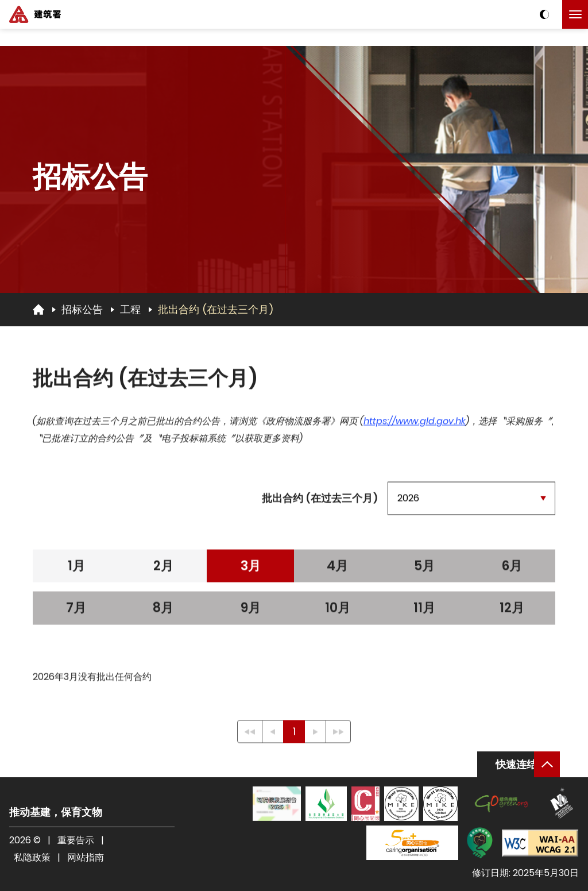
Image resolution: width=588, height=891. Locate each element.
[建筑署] (35, 14)
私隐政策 (32, 857)
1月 (76, 569)
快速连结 (516, 764)
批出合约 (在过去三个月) (216, 309)
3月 (251, 569)
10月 (338, 611)
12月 (512, 611)
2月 (163, 569)
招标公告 (82, 309)
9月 (251, 611)
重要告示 (76, 840)
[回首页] (38, 309)
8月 (163, 611)
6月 (512, 569)
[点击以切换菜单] (575, 14)
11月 (424, 611)
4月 (337, 569)
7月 (76, 611)
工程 (130, 309)
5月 (424, 569)
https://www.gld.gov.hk (415, 424)
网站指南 (86, 857)
